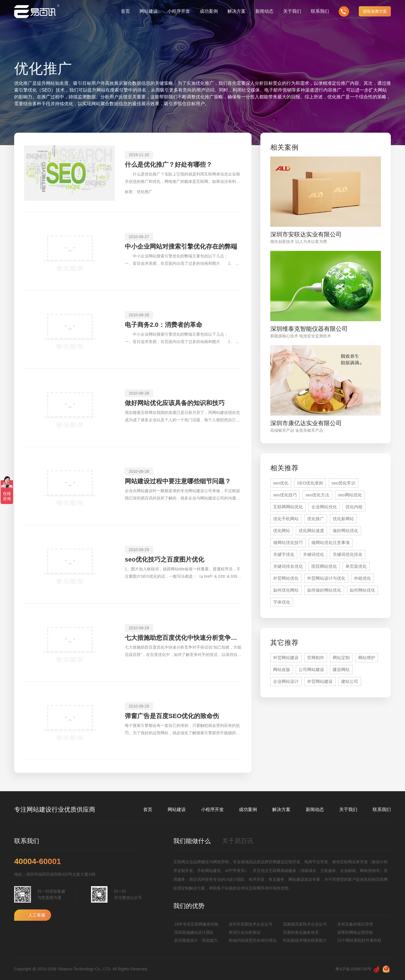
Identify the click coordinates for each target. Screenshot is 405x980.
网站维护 (367, 658)
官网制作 (316, 658)
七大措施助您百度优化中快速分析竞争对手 (183, 638)
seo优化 (281, 483)
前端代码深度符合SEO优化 (253, 940)
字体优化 (282, 602)
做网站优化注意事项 (331, 542)
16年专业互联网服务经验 (196, 924)
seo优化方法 (317, 495)
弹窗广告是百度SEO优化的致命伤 (172, 716)
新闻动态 (315, 809)
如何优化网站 (286, 590)
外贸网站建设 (286, 658)
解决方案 (281, 809)
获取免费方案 (375, 11)
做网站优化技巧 (288, 542)
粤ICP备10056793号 (353, 969)
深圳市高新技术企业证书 (250, 924)
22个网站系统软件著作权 (359, 940)
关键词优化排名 (348, 554)
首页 (148, 809)
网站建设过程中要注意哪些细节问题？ (178, 481)
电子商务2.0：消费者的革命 (164, 325)
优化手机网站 (286, 519)
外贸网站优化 (286, 578)
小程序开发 (212, 809)
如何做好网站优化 (324, 590)
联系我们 (382, 809)
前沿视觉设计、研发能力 (196, 940)
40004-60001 (38, 862)
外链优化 (362, 578)
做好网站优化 (345, 531)
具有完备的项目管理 (355, 924)
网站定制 (341, 658)
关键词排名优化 (288, 566)
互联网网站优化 (288, 507)
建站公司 (350, 681)
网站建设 (177, 809)
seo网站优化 (350, 495)
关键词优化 (314, 554)
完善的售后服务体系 (301, 932)
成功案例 (248, 809)
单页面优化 (356, 566)
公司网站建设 (311, 669)
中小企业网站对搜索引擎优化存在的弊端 (181, 246)
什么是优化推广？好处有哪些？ (168, 165)
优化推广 (145, 192)
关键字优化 (284, 554)
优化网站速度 (311, 531)
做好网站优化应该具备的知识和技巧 (175, 403)
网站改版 (282, 669)
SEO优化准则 (310, 483)
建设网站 (341, 669)
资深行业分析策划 (244, 932)
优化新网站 (343, 519)
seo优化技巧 (285, 495)
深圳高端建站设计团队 (194, 932)
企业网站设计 (286, 681)
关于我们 (348, 809)
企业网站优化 (324, 507)
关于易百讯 (238, 841)
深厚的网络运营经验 (355, 932)
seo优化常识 (343, 483)
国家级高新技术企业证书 (305, 924)
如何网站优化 (362, 590)
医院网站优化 (324, 566)
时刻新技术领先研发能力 (305, 940)
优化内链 (354, 507)
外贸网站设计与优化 (326, 578)
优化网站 (282, 531)
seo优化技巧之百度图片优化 (164, 559)
